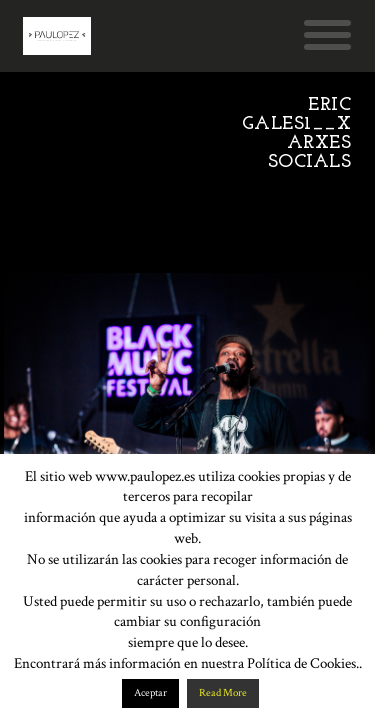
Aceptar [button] (150, 693)
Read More (223, 693)
